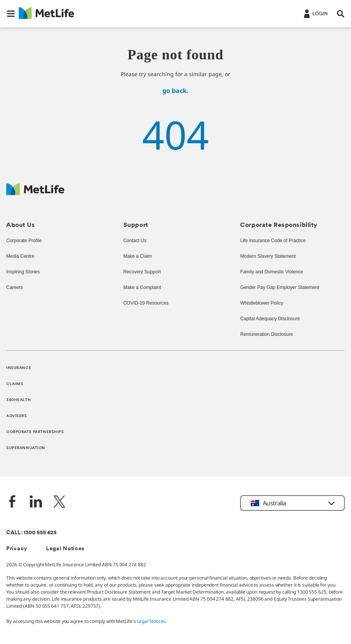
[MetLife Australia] (35, 193)
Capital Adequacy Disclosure (270, 319)
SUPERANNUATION (26, 448)
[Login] (315, 13)
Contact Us (135, 241)
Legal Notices (65, 549)
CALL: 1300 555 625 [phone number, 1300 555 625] (31, 533)
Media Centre (20, 257)
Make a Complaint (142, 288)
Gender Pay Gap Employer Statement (278, 288)
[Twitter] (59, 502)
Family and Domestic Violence (271, 272)
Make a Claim (137, 257)
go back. (175, 91)
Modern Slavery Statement (267, 257)
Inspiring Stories (23, 272)
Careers (14, 288)
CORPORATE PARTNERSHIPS (35, 432)
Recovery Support (142, 272)
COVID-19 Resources (145, 303)
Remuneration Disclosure (266, 335)
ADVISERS (17, 416)
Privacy (17, 549)
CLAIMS (15, 384)
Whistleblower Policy (262, 303)
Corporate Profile (24, 241)
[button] (11, 14)
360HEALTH (19, 400)
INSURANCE (19, 368)
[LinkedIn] (36, 502)
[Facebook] (12, 502)
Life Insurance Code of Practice (272, 241)
